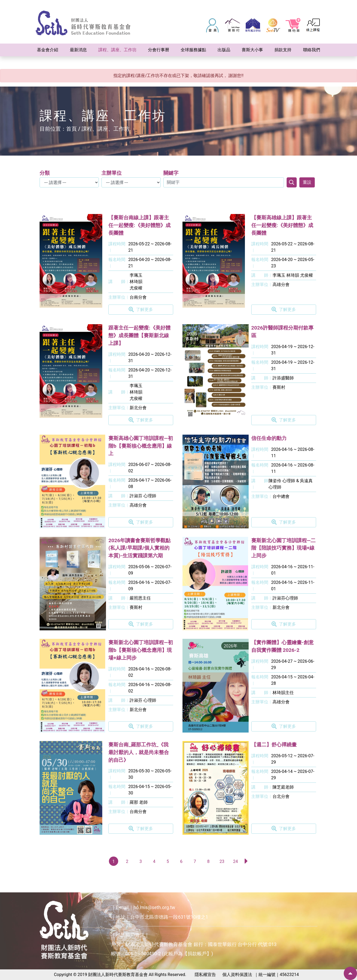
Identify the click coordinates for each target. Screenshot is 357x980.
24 (236, 861)
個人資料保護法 (237, 975)
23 (222, 861)
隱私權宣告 (205, 975)
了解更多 (141, 310)
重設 (307, 182)
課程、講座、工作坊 (105, 129)
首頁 (71, 129)
